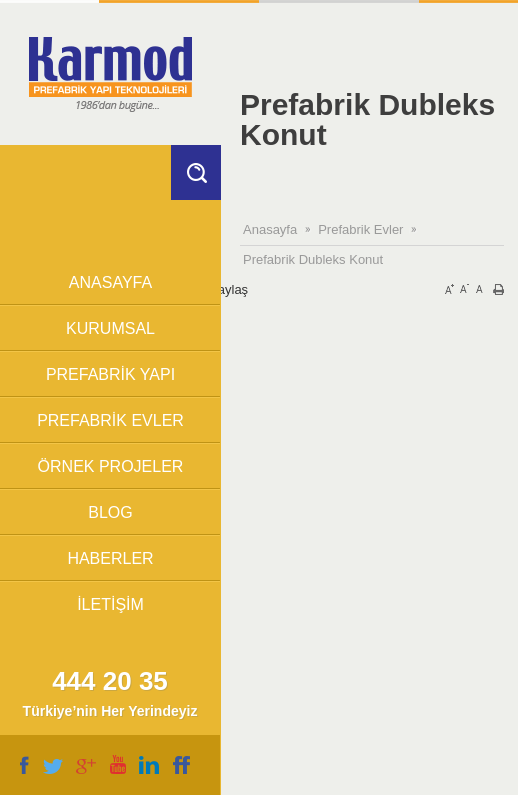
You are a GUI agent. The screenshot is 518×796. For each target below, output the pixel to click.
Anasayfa (270, 229)
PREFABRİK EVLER (110, 420)
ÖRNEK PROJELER (111, 466)
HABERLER (110, 558)
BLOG (110, 512)
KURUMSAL (110, 328)
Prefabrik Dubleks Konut (313, 259)
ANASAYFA (110, 282)
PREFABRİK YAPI (110, 374)
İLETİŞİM (110, 604)
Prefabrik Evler (360, 229)
